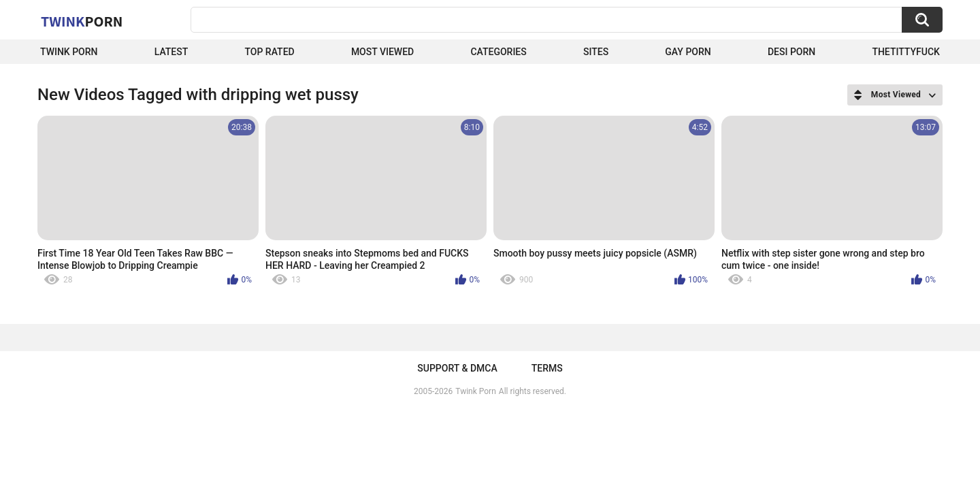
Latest (171, 52)
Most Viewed (382, 52)
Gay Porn (688, 52)
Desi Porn (791, 52)
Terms (547, 368)
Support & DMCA (457, 368)
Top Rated (269, 52)
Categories (498, 52)
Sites (596, 52)
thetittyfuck (906, 52)
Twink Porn (69, 52)
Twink (82, 21)
